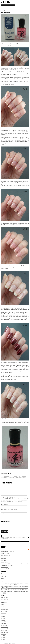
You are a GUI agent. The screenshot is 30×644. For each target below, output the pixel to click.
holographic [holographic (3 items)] (6, 586)
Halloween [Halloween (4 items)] (25, 585)
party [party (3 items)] (11, 590)
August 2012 (3, 634)
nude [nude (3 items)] (4, 590)
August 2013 (3, 613)
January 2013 (4, 625)
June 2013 (3, 617)
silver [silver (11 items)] (12, 591)
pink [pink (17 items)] (17, 590)
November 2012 (4, 629)
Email (9, 509)
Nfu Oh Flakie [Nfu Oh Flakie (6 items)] (18, 588)
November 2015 (4, 597)
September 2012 (4, 632)
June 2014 (3, 608)
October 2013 (4, 611)
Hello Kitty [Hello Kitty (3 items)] (2, 586)
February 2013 (4, 624)
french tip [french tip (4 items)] (12, 585)
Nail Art (2, 573)
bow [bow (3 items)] (10, 583)
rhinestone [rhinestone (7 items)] (8, 591)
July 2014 (3, 606)
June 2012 (3, 638)
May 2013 (3, 618)
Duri (23, 476)
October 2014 (4, 601)
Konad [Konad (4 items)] (20, 586)
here (12, 422)
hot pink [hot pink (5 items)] (9, 586)
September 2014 (4, 603)
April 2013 (3, 620)
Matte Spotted (4, 560)
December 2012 (4, 627)
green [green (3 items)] (21, 585)
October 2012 (4, 631)
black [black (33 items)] (3, 583)
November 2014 (4, 599)
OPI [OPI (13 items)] (6, 590)
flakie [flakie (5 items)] (2, 585)
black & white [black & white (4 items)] (7, 583)
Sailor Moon (3, 559)
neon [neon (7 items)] (9, 588)
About (3, 5)
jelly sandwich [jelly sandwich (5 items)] (16, 586)
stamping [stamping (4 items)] (19, 591)
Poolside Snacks (4, 562)
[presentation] (11, 527)
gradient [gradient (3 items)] (19, 585)
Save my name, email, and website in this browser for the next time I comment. (14, 521)
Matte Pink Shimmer (5, 553)
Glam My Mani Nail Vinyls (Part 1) (8, 552)
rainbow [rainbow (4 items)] (2, 591)
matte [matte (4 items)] (23, 586)
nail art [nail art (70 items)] (5, 588)
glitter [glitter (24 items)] (16, 585)
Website (3, 514)
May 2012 (3, 639)
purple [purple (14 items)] (25, 590)
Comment (3, 486)
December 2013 (4, 610)
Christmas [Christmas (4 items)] (26, 583)
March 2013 (3, 622)
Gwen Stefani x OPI (6, 536)
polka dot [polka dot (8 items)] (21, 590)
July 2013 (3, 615)
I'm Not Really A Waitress (9, 478)
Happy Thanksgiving (5, 555)
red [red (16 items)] (5, 591)
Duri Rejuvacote (4, 567)
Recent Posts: (4, 550)
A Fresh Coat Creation (6, 575)
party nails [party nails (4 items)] (14, 590)
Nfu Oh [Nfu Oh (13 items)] (13, 588)
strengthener (23, 478)
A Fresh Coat (6, 2)
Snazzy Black (4, 557)
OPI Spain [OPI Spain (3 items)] (9, 590)
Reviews (15, 476)
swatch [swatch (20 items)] (24, 591)
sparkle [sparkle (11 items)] (16, 591)
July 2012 (3, 636)
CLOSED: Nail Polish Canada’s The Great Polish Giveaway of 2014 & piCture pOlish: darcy (13, 538)
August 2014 (3, 604)
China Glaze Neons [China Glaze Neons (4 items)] (21, 583)
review (20, 478)
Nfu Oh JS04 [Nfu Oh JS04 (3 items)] (23, 588)
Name (4, 504)
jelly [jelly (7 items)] (12, 586)
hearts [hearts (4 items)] (28, 585)
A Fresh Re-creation (6, 577)
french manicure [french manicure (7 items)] (6, 585)
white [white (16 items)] (4, 593)
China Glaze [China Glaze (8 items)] (14, 583)
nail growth (16, 478)
